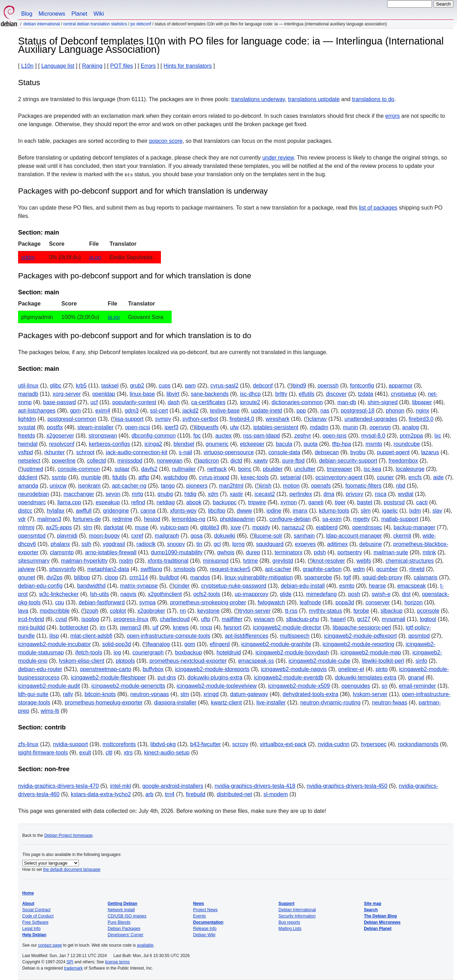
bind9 (299, 386)
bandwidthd (91, 586)
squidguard (270, 544)
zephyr (303, 436)
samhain (304, 536)
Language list (58, 66)
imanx (300, 511)
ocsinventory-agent (339, 477)
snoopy (176, 544)
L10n (27, 66)
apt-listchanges (37, 411)
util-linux (28, 386)
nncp (206, 627)
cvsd (61, 619)
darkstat (113, 527)
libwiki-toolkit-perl (383, 661)
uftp (206, 619)
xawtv (261, 461)
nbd (401, 486)
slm (185, 694)
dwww (244, 511)
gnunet (27, 577)
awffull (84, 511)
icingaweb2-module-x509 (299, 686)
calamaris (425, 577)
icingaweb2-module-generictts (128, 686)
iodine (274, 511)
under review (278, 158)
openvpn (380, 427)
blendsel (184, 444)
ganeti (316, 502)
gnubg (165, 494)
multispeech (295, 636)
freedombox (403, 461)
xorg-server (67, 394)
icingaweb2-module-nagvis (294, 669)
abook (194, 502)
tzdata (366, 394)
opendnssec (367, 527)
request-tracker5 (230, 569)
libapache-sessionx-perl (362, 627)
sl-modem (276, 794)
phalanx (60, 544)
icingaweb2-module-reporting (358, 644)
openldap (104, 394)
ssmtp (59, 477)
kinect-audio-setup (167, 753)
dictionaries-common (297, 402)
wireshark (277, 419)
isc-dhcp (251, 394)
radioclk (146, 544)
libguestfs (207, 427)
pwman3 (130, 627)
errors (393, 116)
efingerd (220, 644)
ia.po (95, 257)
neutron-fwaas (389, 703)
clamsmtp (62, 552)
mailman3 (49, 519)
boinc (245, 469)
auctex (223, 436)
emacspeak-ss (256, 661)
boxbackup (189, 652)
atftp (144, 477)
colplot (118, 611)
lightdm (27, 419)
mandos (200, 577)
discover (336, 394)
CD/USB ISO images (127, 916)
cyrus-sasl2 (224, 386)
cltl (109, 753)
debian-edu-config (40, 586)
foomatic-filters (364, 486)
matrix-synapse (139, 586)
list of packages (378, 208)
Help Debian (34, 935)
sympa (148, 602)
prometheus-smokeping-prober (208, 602)
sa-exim (332, 519)
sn (385, 686)
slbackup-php (303, 619)
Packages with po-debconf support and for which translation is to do (135, 336)
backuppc (225, 502)
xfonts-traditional (168, 561)
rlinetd (417, 569)
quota (311, 444)
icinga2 (153, 444)
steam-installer (96, 427)
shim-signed (383, 402)
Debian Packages (124, 929)
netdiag (166, 502)
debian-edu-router (40, 669)
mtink (429, 552)
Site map (373, 904)
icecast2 (265, 494)
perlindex (301, 494)
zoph (93, 611)
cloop (111, 577)
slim (366, 511)
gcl (217, 544)
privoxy (355, 494)
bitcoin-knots (100, 694)
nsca (381, 494)
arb (149, 794)
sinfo (422, 661)
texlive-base (225, 411)
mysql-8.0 (373, 436)
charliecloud (175, 619)
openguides (356, 686)
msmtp (374, 444)
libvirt (173, 394)
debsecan (327, 452)
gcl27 (364, 619)
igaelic (390, 511)
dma (329, 494)
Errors (148, 66)
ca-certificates (208, 402)
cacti (422, 502)
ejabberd (327, 527)
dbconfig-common (153, 436)
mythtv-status (325, 611)
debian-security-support (348, 461)
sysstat (27, 427)
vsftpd (26, 452)
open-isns (334, 436)
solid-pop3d (117, 644)
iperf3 (171, 427)
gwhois (226, 552)
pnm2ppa (411, 436)
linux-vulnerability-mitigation (259, 577)
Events (200, 916)
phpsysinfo (63, 569)
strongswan (103, 436)
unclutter (305, 469)
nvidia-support (70, 744)
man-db (347, 402)
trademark (73, 968)
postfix (55, 427)
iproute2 (250, 402)
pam (190, 386)
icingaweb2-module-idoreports (212, 669)
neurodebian (34, 494)
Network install (121, 910)
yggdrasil (114, 544)
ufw (234, 427)
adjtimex (337, 544)
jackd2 (190, 411)
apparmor (400, 386)
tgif (347, 577)
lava (23, 611)
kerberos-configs (109, 444)
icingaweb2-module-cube (319, 661)
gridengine (116, 511)
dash (174, 402)
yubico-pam (174, 527)
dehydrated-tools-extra (310, 694)
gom (190, 644)
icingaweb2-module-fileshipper (108, 677)
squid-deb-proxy (382, 577)
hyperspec (374, 744)
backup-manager (414, 527)
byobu (358, 452)
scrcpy (240, 744)
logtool (428, 619)
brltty (281, 394)
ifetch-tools (89, 652)
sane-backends (210, 394)
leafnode (310, 602)
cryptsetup (403, 394)
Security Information (297, 916)
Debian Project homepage (68, 835)
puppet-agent (393, 452)
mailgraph (167, 536)
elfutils (306, 394)
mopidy (261, 527)
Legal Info (31, 929)
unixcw (58, 486)
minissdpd (130, 461)
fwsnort (232, 627)
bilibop (82, 577)
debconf (263, 386)
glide (286, 594)
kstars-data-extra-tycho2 (101, 794)
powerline (64, 461)
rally (68, 694)
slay (437, 511)
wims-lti (50, 711)
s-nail (185, 452)
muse (142, 527)
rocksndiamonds (418, 744)
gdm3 (132, 411)
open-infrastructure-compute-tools (169, 636)
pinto (382, 669)
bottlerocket (74, 627)
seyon (113, 494)
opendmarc (32, 502)
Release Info (205, 929)
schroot (85, 452)
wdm (359, 569)
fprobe (361, 611)
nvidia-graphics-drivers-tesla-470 (58, 786)
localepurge (410, 469)
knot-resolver (329, 561)
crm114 (138, 577)
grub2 (137, 386)
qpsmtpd (419, 636)
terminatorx (288, 552)
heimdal (28, 444)
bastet (365, 502)
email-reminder (418, 686)
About (28, 904)
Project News (206, 910)
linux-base (142, 394)
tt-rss (291, 611)
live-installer (271, 703)
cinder (182, 586)
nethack (217, 469)
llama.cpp (69, 502)
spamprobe (318, 577)
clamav (318, 419)
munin (351, 427)
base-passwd (59, 402)
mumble (91, 477)
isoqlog (90, 619)
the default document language (72, 869)
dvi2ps (55, 577)
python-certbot (200, 419)
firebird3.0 (421, 419)
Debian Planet (378, 929)
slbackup (391, 611)
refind (138, 502)
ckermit (402, 536)
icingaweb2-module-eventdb (289, 677)
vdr (22, 519)
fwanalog (159, 644)
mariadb (28, 394)
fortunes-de (87, 519)
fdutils (120, 477)
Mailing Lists (290, 929)
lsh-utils (99, 594)
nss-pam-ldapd (261, 436)
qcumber (387, 569)
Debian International (42, 24)
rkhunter (55, 452)
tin (199, 544)
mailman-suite (391, 552)
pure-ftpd (293, 461)
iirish (266, 486)
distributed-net (234, 794)
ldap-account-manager (354, 536)
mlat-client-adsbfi (91, 636)
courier (385, 477)
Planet (79, 14)
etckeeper (252, 444)
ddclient (28, 477)
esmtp (347, 586)
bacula (284, 444)
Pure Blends (119, 922)
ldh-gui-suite (33, 694)
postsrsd (394, 502)
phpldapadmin (238, 519)
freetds (27, 436)
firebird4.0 (242, 419)
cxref (137, 536)
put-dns (167, 677)
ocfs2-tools (207, 594)
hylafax (56, 511)
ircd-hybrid (31, 619)
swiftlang (151, 569)
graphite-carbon (322, 569)
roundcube (407, 444)
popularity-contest (134, 402)
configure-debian (290, 519)
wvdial (406, 494)
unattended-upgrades (371, 419)
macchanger (79, 494)
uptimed (33, 469)
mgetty (361, 519)
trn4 (170, 794)
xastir (236, 494)
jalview (26, 569)
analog (410, 427)
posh (354, 594)
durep (253, 552)
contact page (50, 945)
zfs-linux (28, 744)
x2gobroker (151, 611)
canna (148, 511)
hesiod (152, 519)
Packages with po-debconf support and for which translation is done (135, 276)
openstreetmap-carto (106, 669)
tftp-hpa (342, 444)
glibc (56, 386)
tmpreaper (339, 469)
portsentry (350, 552)
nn (183, 611)
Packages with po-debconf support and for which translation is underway (143, 191)
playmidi (67, 536)
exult (85, 753)
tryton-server (255, 611)
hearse (377, 586)
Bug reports (289, 922)
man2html (231, 486)
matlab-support (400, 519)
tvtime (250, 561)
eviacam (264, 619)
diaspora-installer (175, 703)
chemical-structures (410, 561)
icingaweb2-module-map (371, 652)
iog (117, 652)
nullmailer (184, 469)
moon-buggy (104, 536)
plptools (125, 661)
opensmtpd (32, 536)
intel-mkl (121, 786)
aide (438, 477)
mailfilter (232, 619)
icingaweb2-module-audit (49, 686)
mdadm (319, 427)
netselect (29, 461)
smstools (184, 569)
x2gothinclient (165, 594)
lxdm (415, 511)
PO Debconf (141, 24)
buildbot (169, 577)
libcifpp (217, 511)
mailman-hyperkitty (84, 561)
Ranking (92, 66)
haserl (338, 619)
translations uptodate (314, 99)
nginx (423, 411)
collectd (96, 461)
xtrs (128, 753)
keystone (209, 611)
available (145, 945)
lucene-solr (269, 536)
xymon (289, 502)
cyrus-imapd (214, 477)
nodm (126, 561)
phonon (395, 411)
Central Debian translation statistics (95, 24)
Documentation (208, 922)
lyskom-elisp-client (81, 661)
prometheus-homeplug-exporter (104, 703)
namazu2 (293, 527)
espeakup (108, 502)
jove (236, 527)
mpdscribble (55, 611)
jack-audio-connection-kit (137, 452)
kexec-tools (255, 477)
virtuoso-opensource (229, 452)
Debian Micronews (382, 922)
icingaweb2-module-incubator (54, 644)
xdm (213, 494)
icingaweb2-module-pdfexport (360, 636)
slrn (88, 527)
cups (165, 386)
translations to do (373, 99)
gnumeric (217, 444)
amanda (28, 486)
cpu (60, 602)
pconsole (428, 611)
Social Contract (36, 910)
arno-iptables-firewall (111, 552)
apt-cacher (278, 569)
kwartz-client (226, 703)
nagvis (128, 594)
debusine (371, 544)
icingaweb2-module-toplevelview (217, 686)
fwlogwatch (271, 602)
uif (156, 627)
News (199, 904)
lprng (238, 544)
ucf (94, 402)
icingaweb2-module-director (287, 627)
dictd (236, 461)
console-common (79, 469)
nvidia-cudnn (334, 744)
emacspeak (411, 586)
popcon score (166, 141)
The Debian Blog (380, 916)
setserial (291, 477)
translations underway (258, 99)
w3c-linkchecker (59, 594)
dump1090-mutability (177, 552)
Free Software (35, 922)
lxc (438, 436)
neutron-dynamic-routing (330, 703)
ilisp (54, 636)
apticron (209, 461)
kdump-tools (334, 511)
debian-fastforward (102, 602)
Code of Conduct (38, 916)
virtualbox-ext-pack (283, 744)
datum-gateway (249, 694)
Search (371, 910)
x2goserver (60, 436)
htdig (190, 494)
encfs (415, 477)
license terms (117, 962)
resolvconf (62, 444)
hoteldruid (229, 652)
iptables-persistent (276, 427)
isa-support (130, 419)
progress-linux (131, 619)
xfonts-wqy (183, 511)
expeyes (305, 544)
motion (291, 486)
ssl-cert (159, 411)
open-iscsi (138, 427)
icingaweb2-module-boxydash (292, 652)
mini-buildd (31, 627)
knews (181, 627)
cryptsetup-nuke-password (234, 586)
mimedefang (321, 594)
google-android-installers (173, 786)
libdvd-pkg (163, 744)
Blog (27, 14)
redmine (122, 519)
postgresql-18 (357, 411)
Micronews (52, 14)
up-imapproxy (251, 594)
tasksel (110, 386)
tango (168, 486)
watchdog (176, 477)
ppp (301, 411)
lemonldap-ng (189, 519)
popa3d (345, 602)
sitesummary (34, 561)
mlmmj (26, 527)
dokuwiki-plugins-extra (215, 677)
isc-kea (372, 469)
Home (28, 893)
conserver (378, 602)
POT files (122, 66)
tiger (340, 502)
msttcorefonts (119, 744)
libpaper (422, 402)
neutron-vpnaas (150, 694)
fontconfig (362, 386)
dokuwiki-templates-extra (366, 677)
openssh (328, 386)
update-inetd (267, 411)
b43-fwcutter (205, 744)
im (103, 627)
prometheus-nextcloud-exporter (188, 661)
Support (286, 904)
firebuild (196, 794)
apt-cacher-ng (129, 486)
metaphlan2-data (108, 569)
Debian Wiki (204, 935)
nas (325, 411)
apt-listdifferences (247, 636)
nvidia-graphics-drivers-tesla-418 (255, 786)
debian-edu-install (303, 586)
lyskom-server (370, 694)
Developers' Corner (126, 935)
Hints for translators (188, 66)
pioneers (197, 486)
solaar (122, 469)
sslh (86, 544)
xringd (211, 694)
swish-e (381, 594)
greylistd (283, 561)
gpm (75, 411)
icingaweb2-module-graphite (276, 644)
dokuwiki (225, 536)
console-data (284, 452)
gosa (197, 536)
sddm (28, 257)
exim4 (103, 411)
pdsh (320, 552)
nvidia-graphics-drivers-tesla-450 (347, 786)
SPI (70, 962)
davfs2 (149, 469)
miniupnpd (216, 561)
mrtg (137, 494)
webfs (364, 561)
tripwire (257, 502)
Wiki (99, 14)
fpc (197, 436)
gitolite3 (210, 527)
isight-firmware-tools (43, 753)
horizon (414, 602)
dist (406, 594)
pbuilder (273, 469)
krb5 (81, 386)
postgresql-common (72, 419)
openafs (321, 486)
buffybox (153, 669)
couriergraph (148, 652)
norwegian (170, 461)
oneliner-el (351, 669)
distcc (25, 511)
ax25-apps (59, 527)
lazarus (430, 452)
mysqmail (394, 619)
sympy (163, 419)
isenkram (89, 486)
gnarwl (416, 677)
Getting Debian (123, 904)
